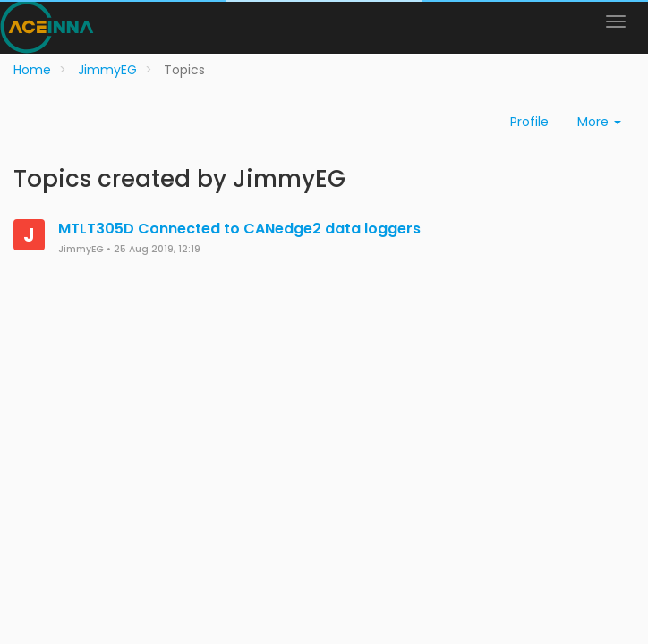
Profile (529, 122)
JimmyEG (81, 249)
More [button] (599, 122)
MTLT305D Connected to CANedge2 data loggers (239, 229)
